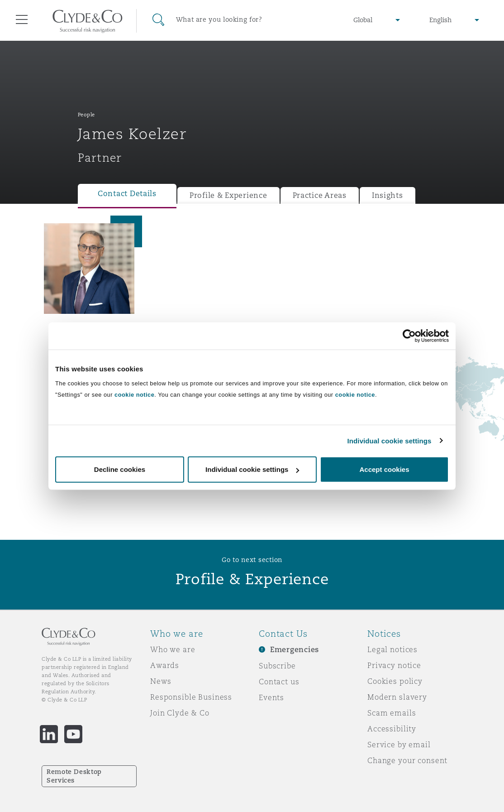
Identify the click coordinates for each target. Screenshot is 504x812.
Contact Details (127, 194)
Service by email (399, 745)
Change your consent (407, 760)
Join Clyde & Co (180, 713)
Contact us (279, 682)
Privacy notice (394, 665)
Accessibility (392, 729)
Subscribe (277, 666)
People (86, 115)
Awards (165, 665)
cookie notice (134, 395)
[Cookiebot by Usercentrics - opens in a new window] (409, 336)
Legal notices (392, 649)
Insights (388, 195)
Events (271, 697)
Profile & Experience (228, 195)
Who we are (173, 649)
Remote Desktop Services (74, 776)
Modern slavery (397, 697)
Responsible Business (191, 697)
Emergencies (295, 650)
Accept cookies (384, 469)
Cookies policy (395, 681)
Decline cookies (120, 469)
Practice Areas (320, 195)
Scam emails (392, 713)
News (161, 681)
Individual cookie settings (390, 440)
